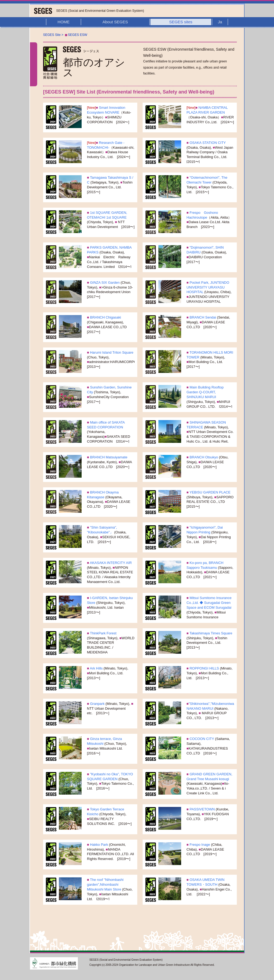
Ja (220, 22)
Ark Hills (96, 668)
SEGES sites (181, 22)
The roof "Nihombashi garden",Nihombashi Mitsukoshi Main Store (105, 884)
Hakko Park (99, 845)
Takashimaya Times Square (210, 633)
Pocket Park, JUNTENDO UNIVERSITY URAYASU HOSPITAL (208, 287)
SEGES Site (52, 35)
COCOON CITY (201, 739)
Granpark (97, 704)
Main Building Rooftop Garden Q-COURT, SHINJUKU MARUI (205, 392)
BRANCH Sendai (202, 317)
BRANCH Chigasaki (105, 317)
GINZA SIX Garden (105, 283)
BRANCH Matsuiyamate (108, 457)
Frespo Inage (199, 845)
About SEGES (115, 22)
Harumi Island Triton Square (111, 352)
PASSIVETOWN (202, 809)
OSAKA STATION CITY (207, 143)
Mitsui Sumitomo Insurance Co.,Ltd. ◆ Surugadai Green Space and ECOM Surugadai (209, 603)
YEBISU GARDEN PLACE (210, 492)
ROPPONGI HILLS (204, 668)
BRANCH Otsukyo (203, 457)
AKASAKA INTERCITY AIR (110, 563)
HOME (64, 22)
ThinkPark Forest (103, 633)
